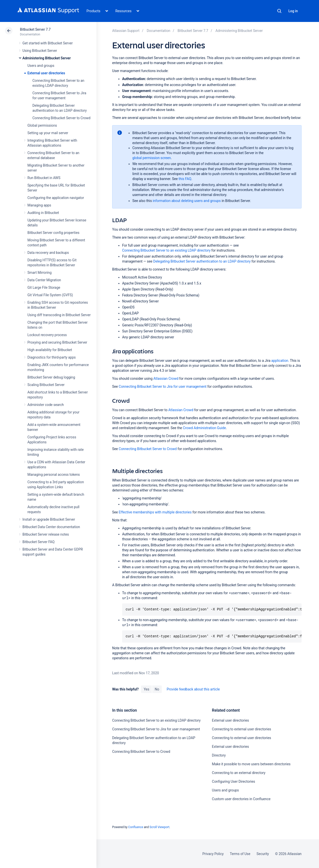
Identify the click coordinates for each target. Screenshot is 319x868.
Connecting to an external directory (239, 773)
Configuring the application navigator (56, 198)
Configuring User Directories (233, 781)
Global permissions (42, 125)
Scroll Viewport (159, 827)
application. (280, 361)
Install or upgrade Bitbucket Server (49, 519)
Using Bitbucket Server (40, 51)
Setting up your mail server (48, 133)
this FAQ (185, 179)
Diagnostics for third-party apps (52, 357)
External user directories (46, 73)
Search (279, 11)
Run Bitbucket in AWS (44, 178)
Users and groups (41, 66)
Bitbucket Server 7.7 (35, 29)
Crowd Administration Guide (204, 428)
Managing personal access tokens (54, 475)
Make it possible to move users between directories (251, 764)
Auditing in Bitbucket (43, 213)
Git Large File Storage (44, 288)
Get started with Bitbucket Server (48, 43)
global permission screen (152, 158)
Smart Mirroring (40, 273)
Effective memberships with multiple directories (155, 512)
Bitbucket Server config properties (53, 233)
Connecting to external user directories (241, 729)
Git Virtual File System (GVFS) (50, 295)
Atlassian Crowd (166, 379)
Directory (219, 755)
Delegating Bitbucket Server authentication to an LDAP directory (202, 261)
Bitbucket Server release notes (46, 534)
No (157, 689)
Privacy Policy (213, 854)
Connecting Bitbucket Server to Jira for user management (162, 386)
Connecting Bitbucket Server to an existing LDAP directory (166, 250)
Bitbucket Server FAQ (39, 542)
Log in (293, 11)
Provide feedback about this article (193, 689)
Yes (146, 689)
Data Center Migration (44, 280)
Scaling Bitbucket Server (46, 385)
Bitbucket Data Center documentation (51, 527)
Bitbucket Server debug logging (51, 377)
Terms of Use (240, 854)
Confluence (136, 827)
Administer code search (46, 405)
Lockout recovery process (47, 335)
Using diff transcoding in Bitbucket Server (59, 315)
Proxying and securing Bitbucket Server (57, 342)
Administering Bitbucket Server (47, 58)
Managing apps (39, 205)
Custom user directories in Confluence (241, 799)
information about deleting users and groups (187, 201)
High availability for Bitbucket (50, 350)
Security (263, 854)
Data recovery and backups (48, 253)
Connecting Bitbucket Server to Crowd (61, 118)
